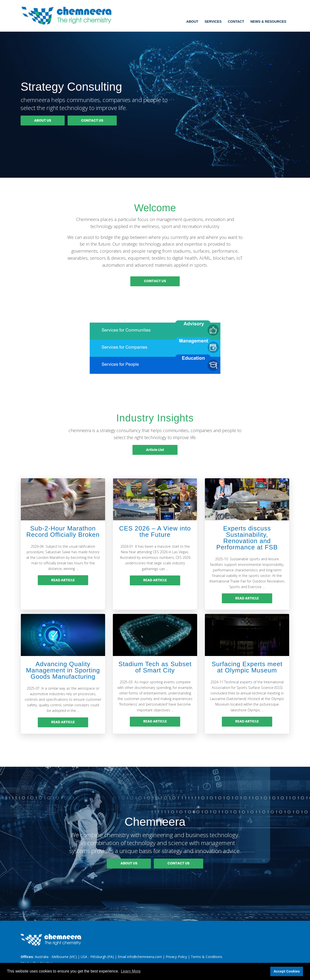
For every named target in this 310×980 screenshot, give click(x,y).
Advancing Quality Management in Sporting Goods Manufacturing (63, 670)
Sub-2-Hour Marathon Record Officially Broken (63, 531)
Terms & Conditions (207, 957)
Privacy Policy (176, 957)
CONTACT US (92, 120)
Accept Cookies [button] (287, 971)
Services (213, 22)
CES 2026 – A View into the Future (155, 531)
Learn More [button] (131, 971)
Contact (236, 22)
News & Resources (268, 22)
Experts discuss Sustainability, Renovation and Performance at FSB (247, 538)
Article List (155, 450)
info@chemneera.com (144, 957)
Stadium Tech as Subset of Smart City (155, 667)
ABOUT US (43, 120)
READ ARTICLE (63, 580)
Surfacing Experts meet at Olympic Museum (247, 667)
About (192, 22)
